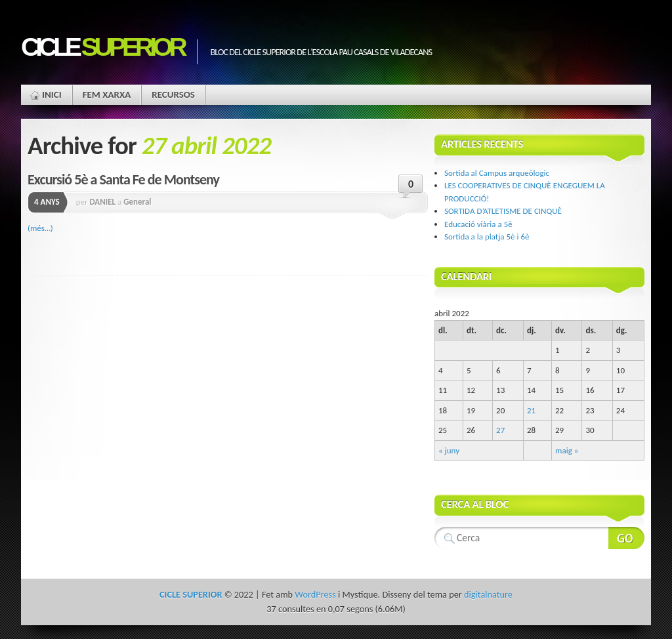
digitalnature (488, 594)
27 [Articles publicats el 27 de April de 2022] (500, 430)
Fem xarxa (107, 94)
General (137, 202)
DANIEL (102, 202)
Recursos (173, 94)
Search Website (626, 538)
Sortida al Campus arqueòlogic (497, 173)
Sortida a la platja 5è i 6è (487, 237)
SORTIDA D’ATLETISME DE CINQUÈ (503, 211)
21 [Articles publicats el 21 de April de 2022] (531, 410)
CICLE (102, 47)
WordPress (315, 594)
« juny (449, 450)
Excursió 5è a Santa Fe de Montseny (123, 179)
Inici (52, 94)
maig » (567, 450)
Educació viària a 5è (478, 224)
